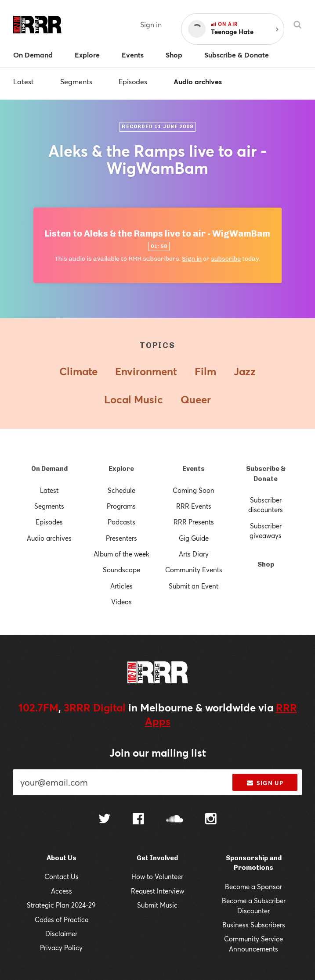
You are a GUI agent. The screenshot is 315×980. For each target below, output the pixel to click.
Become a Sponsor (253, 887)
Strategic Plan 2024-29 (61, 905)
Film (205, 371)
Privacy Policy (61, 948)
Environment (146, 371)
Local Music (134, 399)
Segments (76, 81)
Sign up (265, 783)
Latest (24, 81)
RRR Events (194, 506)
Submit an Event (194, 586)
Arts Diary (194, 554)
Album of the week (121, 554)
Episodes (133, 81)
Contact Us (62, 876)
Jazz (245, 371)
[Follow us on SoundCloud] (175, 820)
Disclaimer (61, 933)
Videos (121, 602)
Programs (121, 506)
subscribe (226, 259)
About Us (62, 858)
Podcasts (121, 522)
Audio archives (198, 81)
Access (62, 891)
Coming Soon (194, 490)
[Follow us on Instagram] (211, 820)
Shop (266, 564)
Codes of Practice (62, 919)
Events (194, 469)
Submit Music (157, 905)
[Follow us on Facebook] (138, 820)
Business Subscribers (254, 925)
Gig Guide (194, 538)
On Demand (49, 469)
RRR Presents (194, 522)
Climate (78, 371)
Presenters (121, 538)
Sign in (151, 24)
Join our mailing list (158, 753)
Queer (196, 399)
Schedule (121, 490)
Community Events (194, 570)
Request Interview (157, 891)
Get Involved (157, 858)
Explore (121, 469)
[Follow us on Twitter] (105, 820)
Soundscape (121, 570)
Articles (121, 586)
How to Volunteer (157, 876)
